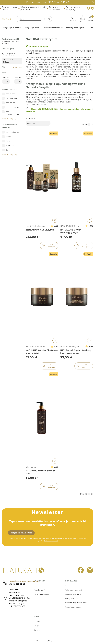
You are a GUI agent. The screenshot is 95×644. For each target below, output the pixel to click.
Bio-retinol (10, 146)
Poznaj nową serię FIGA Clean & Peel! (48, 2)
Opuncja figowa (12, 132)
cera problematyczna (13, 113)
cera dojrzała (11, 103)
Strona (84, 124)
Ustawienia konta (41, 586)
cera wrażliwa (11, 98)
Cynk (8, 150)
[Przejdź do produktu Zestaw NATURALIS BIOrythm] (42, 177)
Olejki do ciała (32, 467)
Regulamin (70, 586)
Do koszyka (48, 246)
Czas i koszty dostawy (74, 607)
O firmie (37, 622)
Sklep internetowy (46, 641)
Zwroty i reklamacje (73, 594)
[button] (49, 19)
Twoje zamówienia (41, 594)
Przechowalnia (40, 590)
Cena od (5, 77)
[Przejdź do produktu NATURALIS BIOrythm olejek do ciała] (42, 418)
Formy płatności (72, 598)
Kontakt (37, 630)
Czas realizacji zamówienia (76, 603)
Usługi (36, 626)
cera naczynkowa (13, 107)
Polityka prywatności (73, 590)
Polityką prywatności (51, 541)
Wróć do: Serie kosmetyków (8, 54)
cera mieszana (12, 94)
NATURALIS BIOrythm (36, 226)
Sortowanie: (31, 118)
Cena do (17, 77)
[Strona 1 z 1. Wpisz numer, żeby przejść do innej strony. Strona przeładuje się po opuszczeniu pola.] (89, 124)
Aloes (8, 141)
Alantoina (10, 137)
